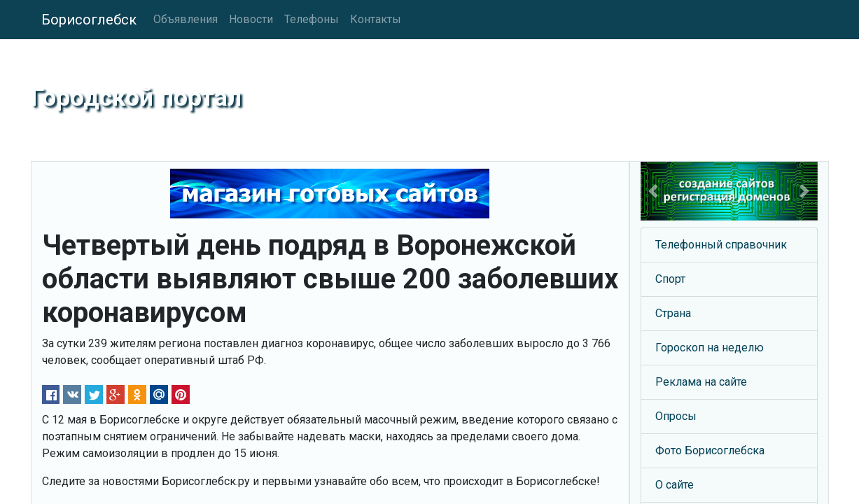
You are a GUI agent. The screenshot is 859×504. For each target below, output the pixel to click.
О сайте (675, 485)
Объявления (186, 19)
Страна (673, 313)
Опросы (676, 416)
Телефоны (312, 19)
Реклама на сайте (701, 382)
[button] (654, 191)
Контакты (376, 19)
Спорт (670, 279)
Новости (251, 19)
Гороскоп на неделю (710, 348)
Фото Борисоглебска (710, 450)
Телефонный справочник (721, 245)
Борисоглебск (89, 20)
